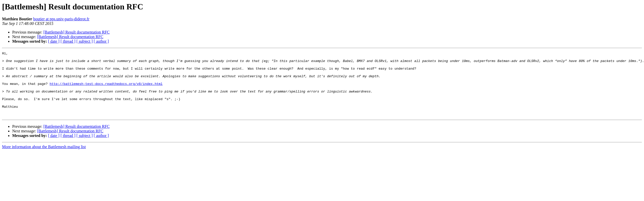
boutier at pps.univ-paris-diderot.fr (61, 19)
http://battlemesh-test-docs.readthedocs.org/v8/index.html (106, 90)
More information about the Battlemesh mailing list (44, 160)
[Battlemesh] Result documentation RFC (77, 32)
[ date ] (54, 41)
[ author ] (101, 41)
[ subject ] (85, 41)
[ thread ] (68, 41)
